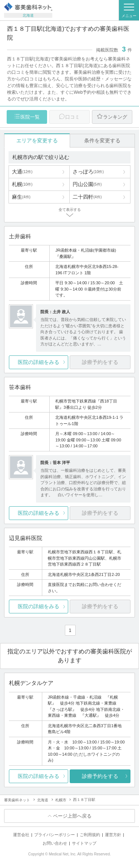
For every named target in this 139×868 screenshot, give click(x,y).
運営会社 (21, 835)
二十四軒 (87, 197)
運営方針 (113, 835)
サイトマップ (84, 843)
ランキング (115, 117)
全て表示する (70, 210)
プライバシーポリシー (54, 835)
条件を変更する (102, 140)
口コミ (72, 117)
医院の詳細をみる (39, 362)
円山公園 (87, 184)
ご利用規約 (90, 835)
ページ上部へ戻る (72, 816)
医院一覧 (30, 117)
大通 (22, 172)
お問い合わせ (55, 843)
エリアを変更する (37, 140)
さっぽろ (88, 172)
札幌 (22, 184)
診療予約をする (100, 776)
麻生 (21, 197)
